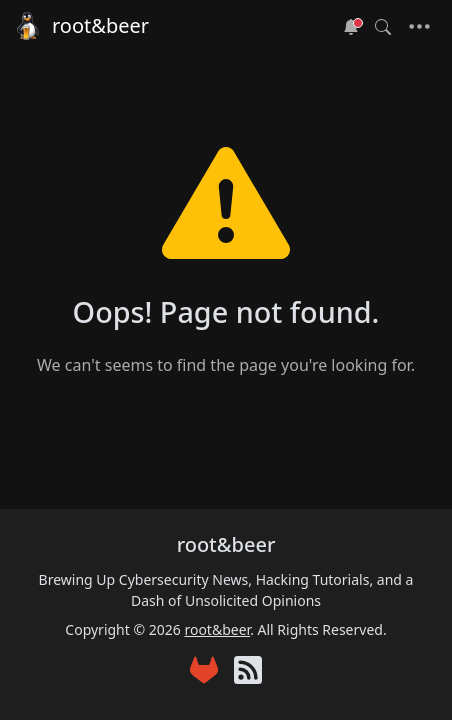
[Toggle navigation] (419, 27)
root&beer (80, 26)
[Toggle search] (383, 27)
